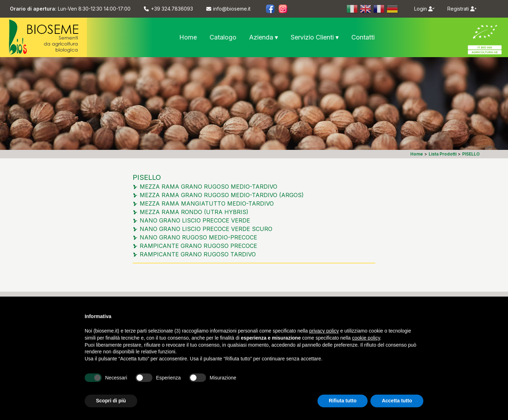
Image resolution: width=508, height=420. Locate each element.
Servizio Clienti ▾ (315, 37)
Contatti (363, 37)
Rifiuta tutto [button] (343, 401)
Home (188, 37)
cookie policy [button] (366, 338)
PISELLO (147, 177)
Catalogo (223, 37)
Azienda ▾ (264, 37)
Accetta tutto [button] (397, 401)
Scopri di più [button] (111, 401)
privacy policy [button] (324, 331)
